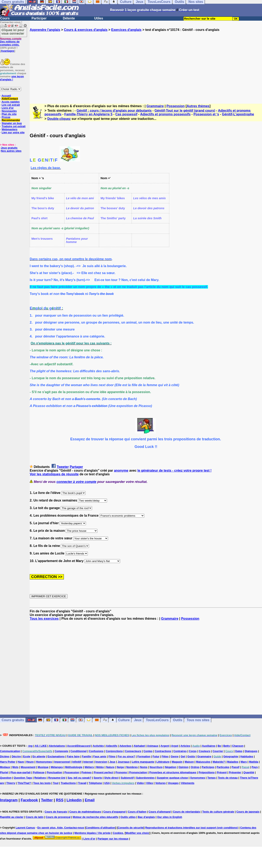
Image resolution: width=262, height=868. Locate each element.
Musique (43, 767)
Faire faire (73, 756)
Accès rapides (10, 102)
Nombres (132, 767)
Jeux (138, 720)
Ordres (195, 767)
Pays (255, 767)
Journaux (124, 762)
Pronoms (121, 772)
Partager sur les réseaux (113, 839)
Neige (120, 767)
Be (219, 746)
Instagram (9, 800)
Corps (193, 751)
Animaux (153, 746)
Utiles (99, 18)
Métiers (89, 767)
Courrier (218, 751)
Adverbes (125, 746)
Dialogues (251, 751)
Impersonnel (62, 762)
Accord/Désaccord (79, 746)
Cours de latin (35, 817)
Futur (156, 756)
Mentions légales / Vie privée (92, 833)
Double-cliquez (59, 119)
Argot (175, 746)
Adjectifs (112, 746)
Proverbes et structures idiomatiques (173, 772)
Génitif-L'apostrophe (238, 114)
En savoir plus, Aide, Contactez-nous (61, 828)
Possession (176, 106)
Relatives (40, 778)
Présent (222, 772)
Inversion (101, 762)
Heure (30, 762)
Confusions (96, 751)
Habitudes (247, 756)
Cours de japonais (248, 812)
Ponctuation (54, 772)
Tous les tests (42, 783)
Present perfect (103, 772)
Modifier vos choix (137, 833)
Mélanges (57, 767)
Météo (100, 767)
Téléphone (95, 783)
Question (6, 778)
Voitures (160, 783)
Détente (69, 18)
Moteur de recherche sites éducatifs (96, 817)
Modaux (5, 767)
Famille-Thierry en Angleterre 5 (88, 114)
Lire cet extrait (11, 105)
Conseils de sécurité (131, 828)
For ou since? (126, 756)
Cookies (118, 833)
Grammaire (155, 106)
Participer (39, 18)
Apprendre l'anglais (45, 30)
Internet (88, 762)
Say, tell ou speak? (79, 778)
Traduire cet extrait (14, 126)
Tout (56, 783)
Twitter (47, 800)
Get (183, 756)
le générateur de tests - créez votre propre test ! (174, 471)
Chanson (238, 746)
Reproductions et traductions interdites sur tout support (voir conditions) (191, 828)
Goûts (191, 756)
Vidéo (140, 783)
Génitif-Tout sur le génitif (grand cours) (185, 111)
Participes (208, 767)
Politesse (39, 772)
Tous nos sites (198, 720)
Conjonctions (114, 751)
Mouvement (28, 767)
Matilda (254, 762)
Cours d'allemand (160, 812)
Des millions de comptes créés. (11, 42)
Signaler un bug (12, 123)
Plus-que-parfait (21, 772)
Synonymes (198, 778)
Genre (175, 756)
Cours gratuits (13, 720)
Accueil (6, 96)
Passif (235, 767)
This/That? (24, 783)
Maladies (233, 762)
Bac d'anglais (146, 817)
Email (90, 800)
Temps (212, 778)
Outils (178, 720)
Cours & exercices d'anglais (86, 30)
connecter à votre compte (76, 482)
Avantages (7, 51)
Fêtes (165, 756)
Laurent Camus (25, 828)
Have (21, 762)
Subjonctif (127, 778)
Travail (82, 783)
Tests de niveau (228, 778)
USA (107, 783)
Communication (10, 751)
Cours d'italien (137, 812)
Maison (189, 762)
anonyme (121, 471)
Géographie (231, 756)
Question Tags (23, 778)
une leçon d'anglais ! (12, 78)
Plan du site (9, 114)
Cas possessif (126, 114)
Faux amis (100, 756)
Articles (185, 746)
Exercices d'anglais (126, 30)
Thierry (11, 783)
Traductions (68, 783)
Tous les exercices (44, 619)
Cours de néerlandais (186, 812)
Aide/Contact (10, 99)
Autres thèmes (198, 106)
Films (112, 756)
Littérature (163, 762)
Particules (223, 767)
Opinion (184, 767)
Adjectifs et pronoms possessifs (165, 114)
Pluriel (4, 772)
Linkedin (74, 800)
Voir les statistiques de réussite (54, 474)
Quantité (249, 772)
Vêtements (188, 783)
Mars (244, 762)
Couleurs (204, 751)
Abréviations (57, 746)
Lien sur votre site (13, 132)
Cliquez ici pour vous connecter (13, 31)
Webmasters (10, 129)
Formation (144, 756)
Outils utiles (128, 817)
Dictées (5, 756)
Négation (171, 767)
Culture (124, 720)
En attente (39, 756)
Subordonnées (145, 778)
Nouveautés (9, 111)
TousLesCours (157, 720)
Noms (144, 767)
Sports (98, 778)
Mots (15, 767)
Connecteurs (133, 751)
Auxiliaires (209, 746)
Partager (76, 467)
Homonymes (44, 762)
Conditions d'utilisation (101, 828)
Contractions (163, 751)
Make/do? (219, 762)
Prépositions (207, 772)
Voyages (173, 783)
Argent (165, 746)
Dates (239, 751)
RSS (60, 800)
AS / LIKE (41, 746)
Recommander (11, 120)
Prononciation (138, 772)
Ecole (27, 756)
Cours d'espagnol (115, 812)
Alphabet (139, 746)
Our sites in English (170, 817)
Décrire (16, 756)
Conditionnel (78, 751)
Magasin (177, 762)
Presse (6, 117)
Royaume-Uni (57, 778)
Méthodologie (74, 767)
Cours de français (56, 812)
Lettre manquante (143, 762)
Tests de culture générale (218, 812)
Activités (98, 746)
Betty (227, 746)
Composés (61, 751)
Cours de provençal (58, 817)
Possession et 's (206, 114)
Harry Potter (8, 762)
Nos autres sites (11, 151)
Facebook (29, 800)
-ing (30, 746)
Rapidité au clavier (12, 817)
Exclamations (56, 756)
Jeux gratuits (9, 148)
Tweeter (63, 467)
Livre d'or (8, 108)
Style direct (111, 778)
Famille (86, 756)
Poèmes (87, 772)
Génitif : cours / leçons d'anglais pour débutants (114, 111)
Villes (150, 783)
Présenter (235, 772)
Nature (110, 767)
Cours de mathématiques (85, 812)
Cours (5, 18)
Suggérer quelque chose (172, 778)
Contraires (180, 751)
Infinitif (77, 762)
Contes (148, 751)
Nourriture (156, 767)
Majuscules (203, 762)
